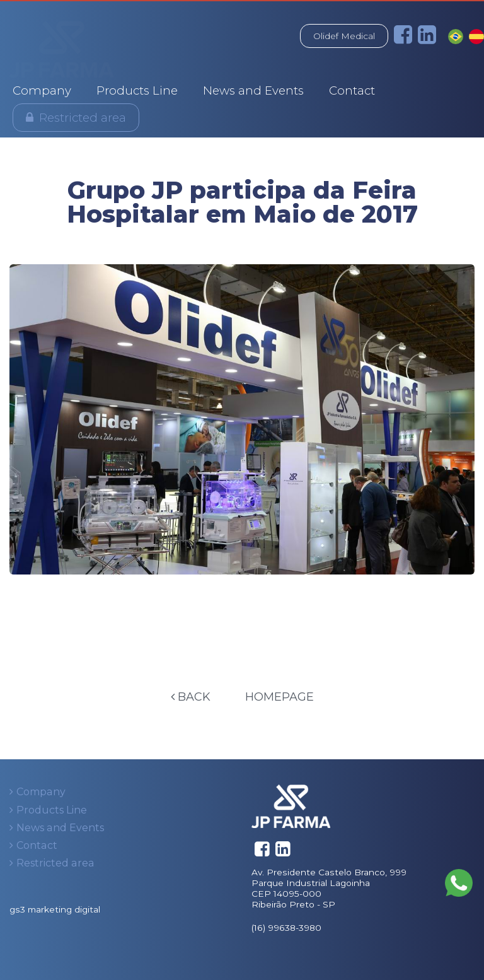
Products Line (137, 90)
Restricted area (83, 118)
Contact (352, 90)
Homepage (279, 697)
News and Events (253, 90)
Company (42, 90)
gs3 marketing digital (55, 909)
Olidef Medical (344, 36)
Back (191, 697)
